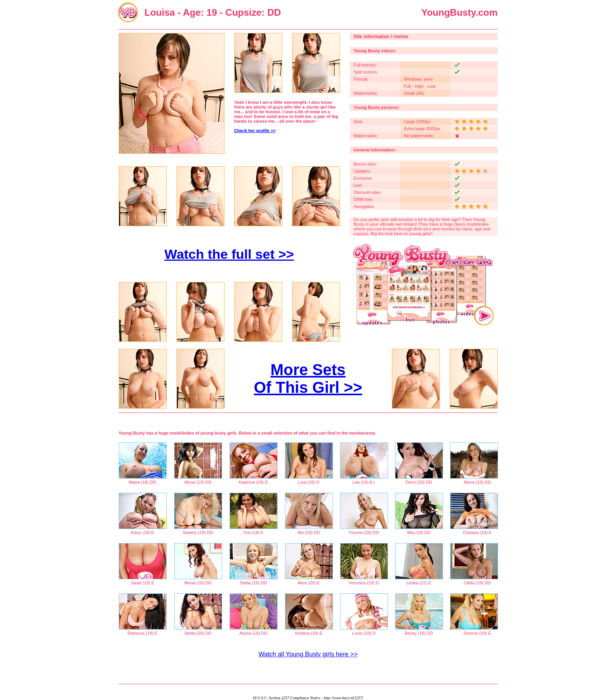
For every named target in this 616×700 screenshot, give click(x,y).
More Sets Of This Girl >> (308, 379)
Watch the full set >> (229, 254)
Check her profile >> (255, 131)
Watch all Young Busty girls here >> (308, 654)
